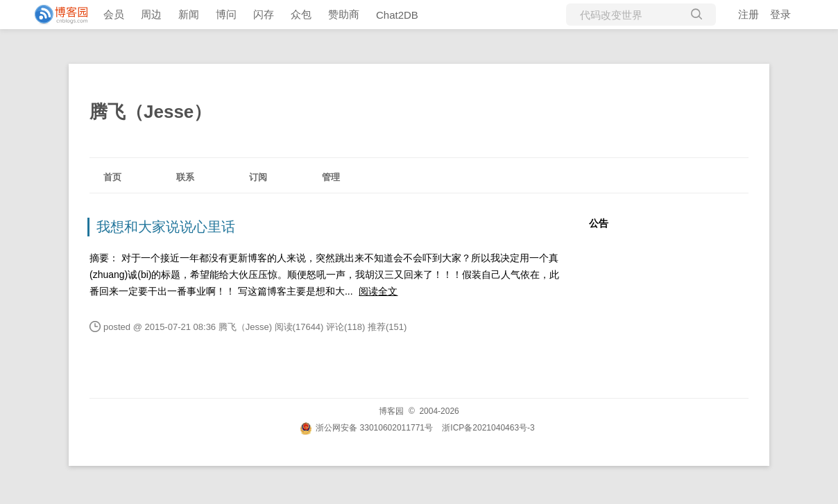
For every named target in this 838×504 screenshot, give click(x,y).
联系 (185, 177)
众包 (301, 14)
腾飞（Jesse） (151, 112)
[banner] (55, 15)
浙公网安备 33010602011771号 (366, 428)
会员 (114, 14)
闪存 (264, 14)
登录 (780, 14)
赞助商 (344, 14)
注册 (749, 14)
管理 (331, 177)
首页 (112, 177)
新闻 (189, 14)
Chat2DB (397, 15)
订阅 (258, 177)
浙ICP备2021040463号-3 (488, 428)
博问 (226, 14)
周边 (151, 14)
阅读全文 (378, 291)
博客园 (391, 411)
